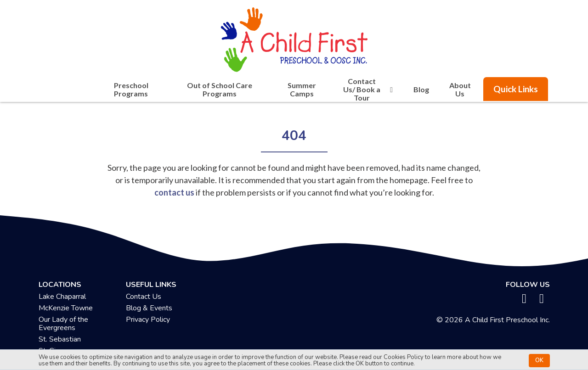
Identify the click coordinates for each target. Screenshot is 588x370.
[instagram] (542, 299)
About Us (460, 89)
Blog (421, 89)
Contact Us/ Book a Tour (370, 90)
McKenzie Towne (66, 308)
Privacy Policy (148, 320)
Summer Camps (302, 89)
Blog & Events (149, 308)
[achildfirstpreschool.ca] (294, 37)
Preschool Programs (131, 89)
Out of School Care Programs (220, 89)
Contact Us (144, 297)
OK (539, 360)
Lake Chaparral (62, 297)
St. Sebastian (60, 339)
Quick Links (516, 89)
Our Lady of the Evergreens (63, 324)
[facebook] (524, 299)
